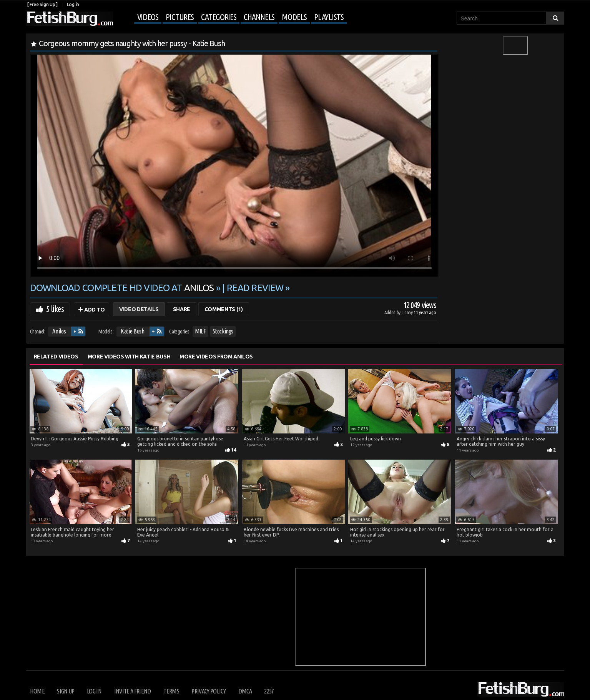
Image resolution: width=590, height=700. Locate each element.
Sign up (66, 691)
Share (182, 309)
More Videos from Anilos (216, 357)
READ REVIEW (255, 288)
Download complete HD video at (123, 288)
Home (37, 691)
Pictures (180, 17)
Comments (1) (224, 309)
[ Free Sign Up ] (42, 4)
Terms (171, 691)
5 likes (55, 309)
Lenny (408, 312)
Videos (148, 17)
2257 (269, 691)
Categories (219, 17)
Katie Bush (133, 331)
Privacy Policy (209, 691)
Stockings (223, 331)
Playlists (329, 17)
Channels (259, 17)
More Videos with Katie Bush (129, 357)
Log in (73, 4)
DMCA (245, 691)
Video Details (139, 309)
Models (294, 17)
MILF (200, 331)
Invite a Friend (133, 691)
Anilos (59, 331)
